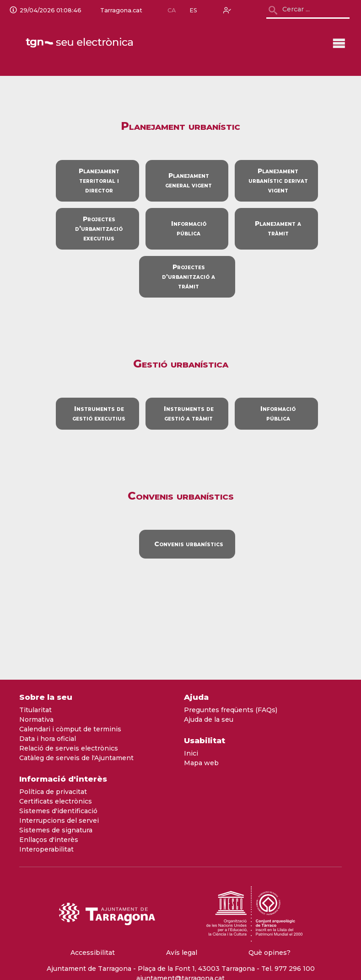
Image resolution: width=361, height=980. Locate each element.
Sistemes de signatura (56, 830)
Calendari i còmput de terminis (70, 729)
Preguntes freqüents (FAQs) (231, 710)
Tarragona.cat (120, 11)
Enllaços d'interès (49, 840)
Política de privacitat (53, 792)
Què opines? (269, 953)
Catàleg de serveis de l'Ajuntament (76, 758)
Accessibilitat (93, 953)
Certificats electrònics (56, 801)
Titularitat (35, 710)
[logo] (80, 43)
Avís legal (182, 953)
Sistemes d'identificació (58, 811)
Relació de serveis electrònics (69, 748)
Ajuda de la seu (209, 719)
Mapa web (201, 763)
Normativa (36, 719)
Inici (191, 753)
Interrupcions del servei (59, 820)
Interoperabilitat (46, 849)
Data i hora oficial (48, 739)
